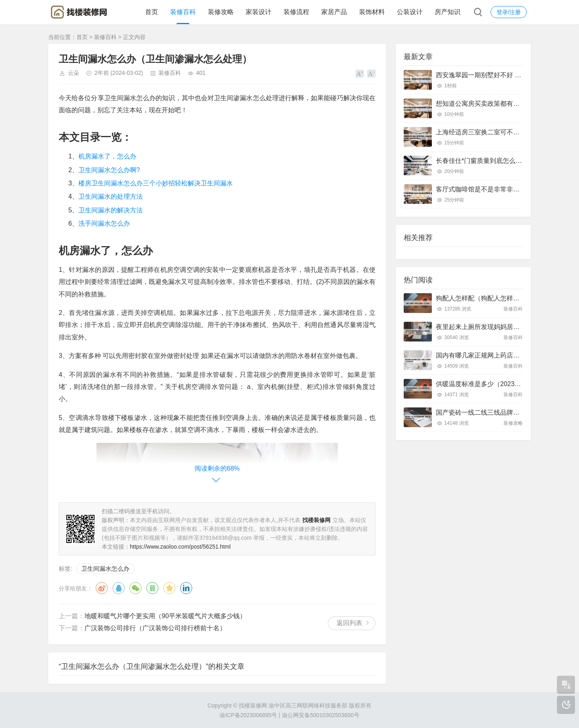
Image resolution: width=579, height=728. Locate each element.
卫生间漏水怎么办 (105, 569)
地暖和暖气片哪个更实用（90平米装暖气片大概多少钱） (165, 616)
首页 (152, 12)
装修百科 (183, 12)
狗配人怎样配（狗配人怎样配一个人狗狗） (497, 298)
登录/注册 (509, 12)
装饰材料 (372, 12)
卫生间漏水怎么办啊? (109, 170)
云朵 (74, 73)
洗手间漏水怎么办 (104, 223)
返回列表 (349, 623)
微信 (136, 588)
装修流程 (296, 12)
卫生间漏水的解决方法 (111, 210)
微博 (102, 588)
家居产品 (334, 12)
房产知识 (448, 12)
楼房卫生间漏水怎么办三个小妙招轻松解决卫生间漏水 (156, 183)
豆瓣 (152, 588)
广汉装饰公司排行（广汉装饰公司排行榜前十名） (155, 628)
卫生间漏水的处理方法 (111, 196)
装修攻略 (221, 12)
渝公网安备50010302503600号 (321, 715)
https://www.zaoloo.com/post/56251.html (180, 547)
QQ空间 (169, 588)
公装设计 (410, 12)
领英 (186, 588)
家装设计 (259, 12)
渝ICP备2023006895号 (248, 715)
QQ (119, 588)
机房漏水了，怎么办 (107, 156)
